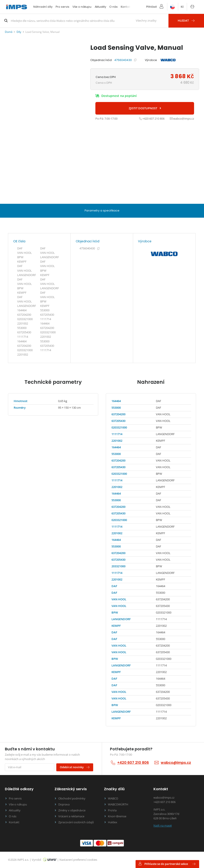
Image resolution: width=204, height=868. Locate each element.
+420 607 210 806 (133, 763)
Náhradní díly (43, 7)
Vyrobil (44, 860)
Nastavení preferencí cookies (78, 860)
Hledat (186, 21)
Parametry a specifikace (102, 211)
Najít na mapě (163, 826)
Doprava (64, 804)
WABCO (113, 798)
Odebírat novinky (75, 767)
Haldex (113, 822)
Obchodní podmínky (72, 798)
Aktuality (100, 7)
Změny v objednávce (72, 810)
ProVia (112, 810)
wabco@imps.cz (176, 763)
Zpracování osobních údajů (76, 822)
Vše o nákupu (82, 7)
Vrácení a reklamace (71, 816)
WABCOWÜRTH (118, 804)
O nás (113, 7)
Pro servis (62, 7)
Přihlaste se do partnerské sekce (167, 864)
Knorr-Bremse (117, 816)
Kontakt (126, 7)
